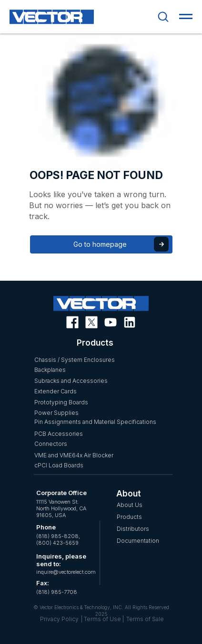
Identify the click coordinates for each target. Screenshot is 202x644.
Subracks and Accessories (71, 381)
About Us (130, 505)
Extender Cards (56, 391)
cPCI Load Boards (59, 465)
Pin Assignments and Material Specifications (95, 422)
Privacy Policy (59, 619)
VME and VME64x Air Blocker (74, 455)
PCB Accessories (59, 434)
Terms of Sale (145, 619)
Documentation (138, 541)
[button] (163, 16)
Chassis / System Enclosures (75, 360)
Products (129, 517)
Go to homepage (100, 244)
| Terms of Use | (102, 619)
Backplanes (50, 370)
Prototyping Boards (61, 402)
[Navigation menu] (186, 17)
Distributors (133, 529)
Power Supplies (56, 413)
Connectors (51, 444)
